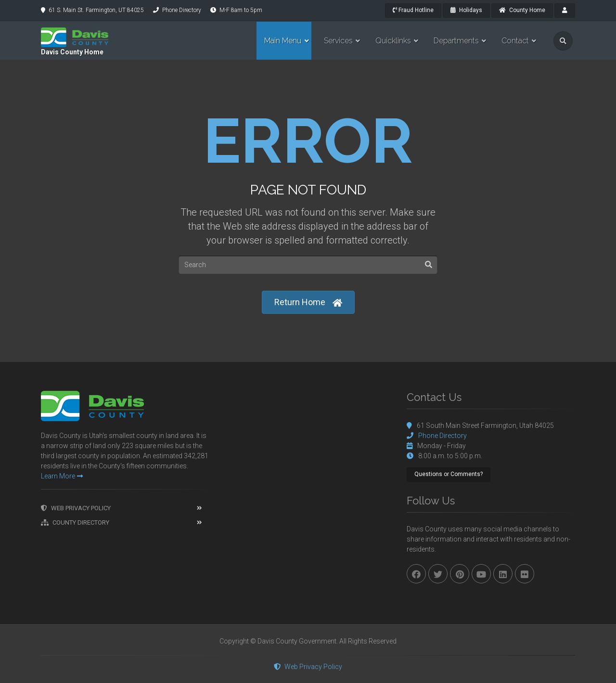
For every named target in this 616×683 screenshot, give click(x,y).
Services (338, 41)
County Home (522, 10)
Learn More (62, 476)
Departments (456, 41)
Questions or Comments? (449, 474)
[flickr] (525, 574)
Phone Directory (182, 10)
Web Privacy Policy (76, 508)
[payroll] (565, 11)
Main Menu (283, 41)
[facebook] (416, 574)
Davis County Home (72, 52)
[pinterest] (460, 574)
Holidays (466, 10)
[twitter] (438, 574)
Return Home (308, 303)
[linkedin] (503, 574)
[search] (563, 41)
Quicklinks (393, 41)
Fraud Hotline (413, 10)
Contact (515, 41)
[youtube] (481, 574)
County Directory (75, 522)
